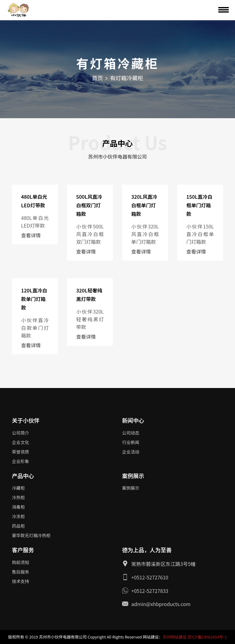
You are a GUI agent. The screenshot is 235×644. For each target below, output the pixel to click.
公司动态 (131, 433)
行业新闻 (131, 442)
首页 (97, 78)
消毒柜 (18, 507)
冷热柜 (18, 497)
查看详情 (31, 235)
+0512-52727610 (150, 577)
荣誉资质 (21, 452)
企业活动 (131, 452)
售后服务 (21, 572)
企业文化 (21, 442)
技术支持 (21, 581)
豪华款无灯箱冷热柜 (31, 535)
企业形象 (21, 461)
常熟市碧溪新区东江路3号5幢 (163, 564)
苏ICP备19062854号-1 (207, 637)
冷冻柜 (18, 516)
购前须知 (21, 562)
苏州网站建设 (174, 637)
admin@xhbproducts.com (161, 604)
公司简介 (21, 433)
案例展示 (131, 488)
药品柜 (18, 526)
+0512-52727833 (150, 591)
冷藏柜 (18, 488)
